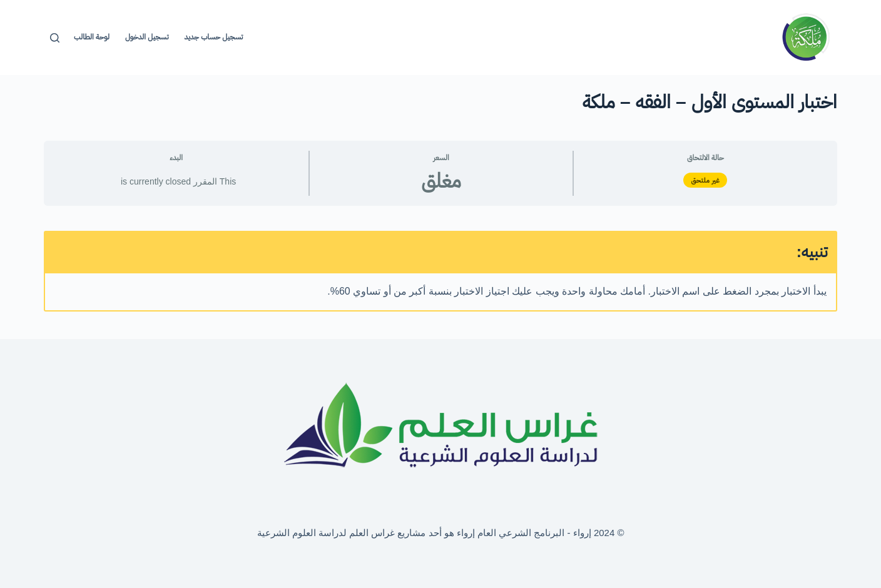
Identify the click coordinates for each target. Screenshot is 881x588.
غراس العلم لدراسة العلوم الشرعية (326, 533)
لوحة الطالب (92, 37)
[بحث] (55, 38)
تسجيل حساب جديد (213, 37)
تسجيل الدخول (147, 37)
